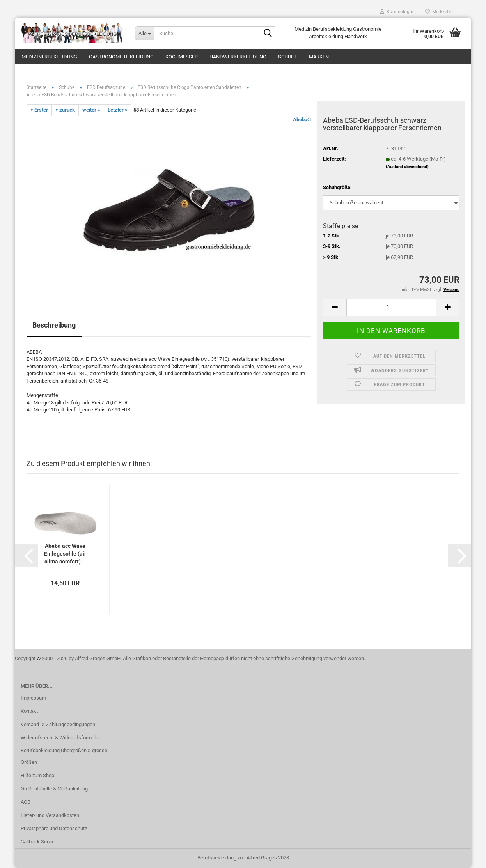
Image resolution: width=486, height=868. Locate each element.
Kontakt (29, 711)
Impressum (33, 698)
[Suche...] (145, 33)
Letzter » (118, 110)
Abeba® (302, 120)
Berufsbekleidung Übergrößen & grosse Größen (64, 756)
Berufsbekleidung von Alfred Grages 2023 (243, 858)
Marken (319, 57)
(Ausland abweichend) (407, 167)
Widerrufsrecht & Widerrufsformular (60, 738)
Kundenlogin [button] (397, 12)
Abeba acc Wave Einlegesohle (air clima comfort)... (65, 554)
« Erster (39, 110)
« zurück (65, 110)
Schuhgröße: (337, 187)
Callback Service (39, 842)
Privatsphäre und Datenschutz (54, 828)
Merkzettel (439, 12)
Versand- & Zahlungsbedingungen (58, 724)
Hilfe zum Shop (37, 775)
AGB (26, 802)
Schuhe (288, 57)
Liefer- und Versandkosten (50, 815)
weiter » (91, 110)
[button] (27, 556)
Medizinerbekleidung (49, 57)
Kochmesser (182, 57)
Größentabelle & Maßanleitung (54, 789)
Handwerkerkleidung (238, 57)
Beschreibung (54, 325)
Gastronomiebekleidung (121, 57)
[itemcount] (391, 307)
